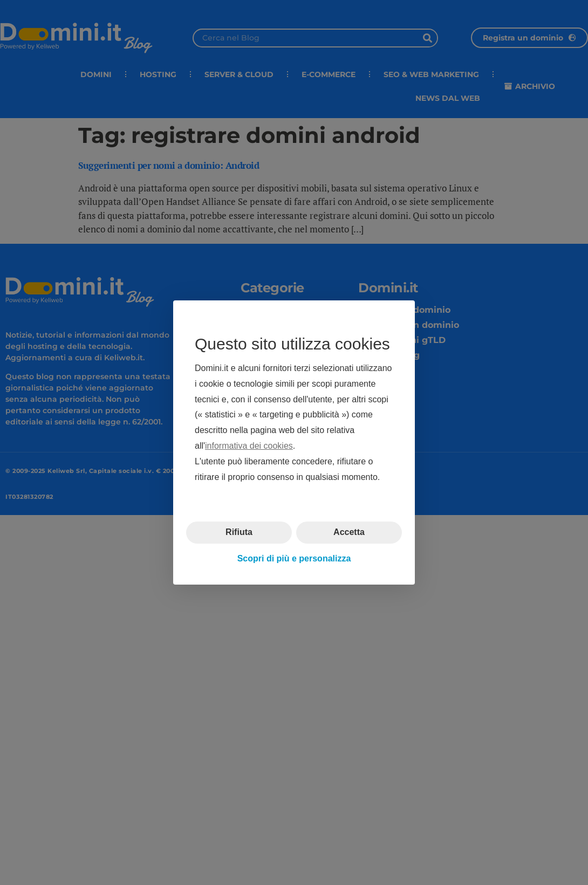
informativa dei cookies (249, 446)
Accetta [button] (349, 532)
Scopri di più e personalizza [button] (294, 558)
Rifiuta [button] (239, 532)
